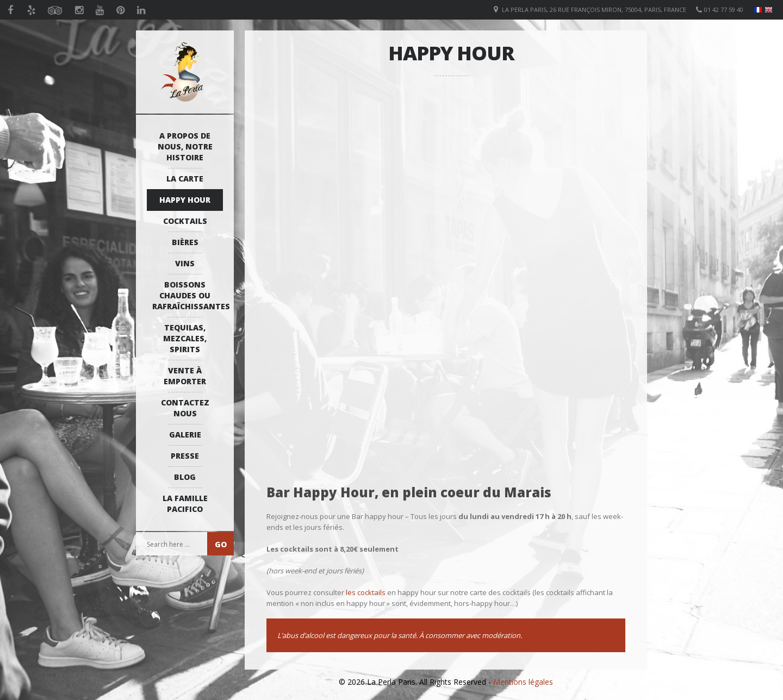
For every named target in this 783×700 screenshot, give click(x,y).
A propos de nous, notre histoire (185, 146)
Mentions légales (523, 682)
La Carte (185, 179)
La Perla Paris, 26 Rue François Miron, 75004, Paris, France (594, 10)
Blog (185, 477)
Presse (185, 456)
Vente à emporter (185, 376)
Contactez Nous (185, 408)
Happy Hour (185, 200)
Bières (185, 242)
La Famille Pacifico (185, 504)
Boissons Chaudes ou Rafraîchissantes (188, 295)
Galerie (185, 435)
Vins (185, 263)
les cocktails (366, 592)
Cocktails (185, 221)
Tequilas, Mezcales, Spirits (185, 338)
